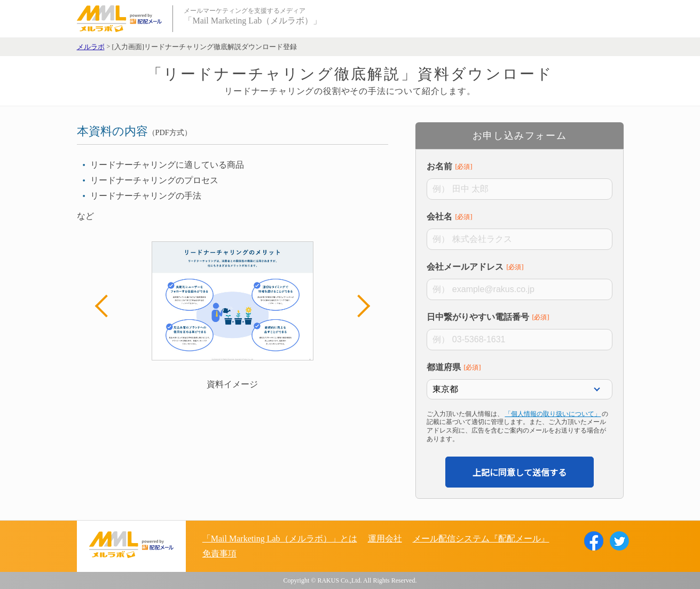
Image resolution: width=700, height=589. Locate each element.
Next (358, 306)
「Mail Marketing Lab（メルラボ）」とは (280, 539)
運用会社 (385, 539)
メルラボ (91, 47)
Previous (106, 306)
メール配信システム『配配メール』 (481, 539)
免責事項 (219, 553)
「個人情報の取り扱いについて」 (553, 414)
